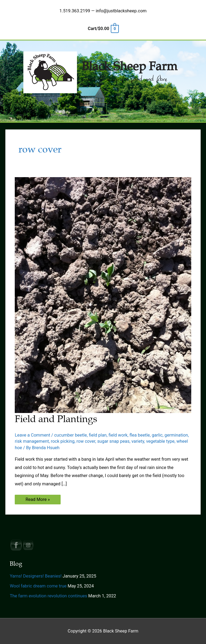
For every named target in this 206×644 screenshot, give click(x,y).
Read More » (38, 500)
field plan (98, 435)
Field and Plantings (56, 419)
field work (118, 435)
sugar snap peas (113, 441)
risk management (32, 441)
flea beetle (140, 435)
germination (176, 435)
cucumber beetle (71, 435)
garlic (157, 435)
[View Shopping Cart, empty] (103, 29)
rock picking (63, 441)
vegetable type (160, 441)
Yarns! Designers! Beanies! (36, 576)
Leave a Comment (32, 435)
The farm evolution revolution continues (48, 596)
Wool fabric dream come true (38, 586)
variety (138, 441)
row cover (86, 441)
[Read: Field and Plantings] (103, 295)
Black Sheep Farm (129, 66)
